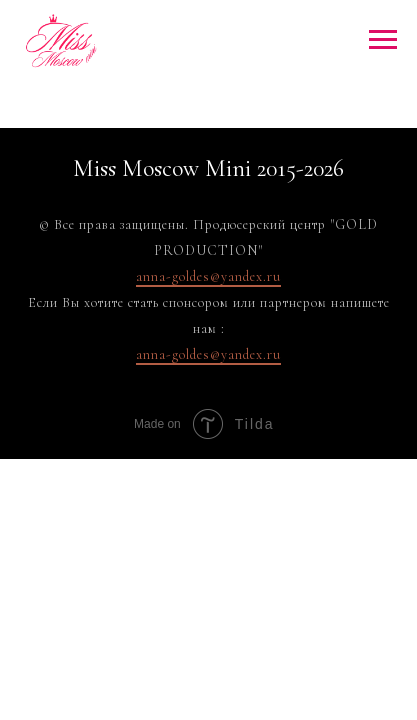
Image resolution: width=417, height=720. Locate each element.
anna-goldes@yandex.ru (208, 276)
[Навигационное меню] (383, 40)
